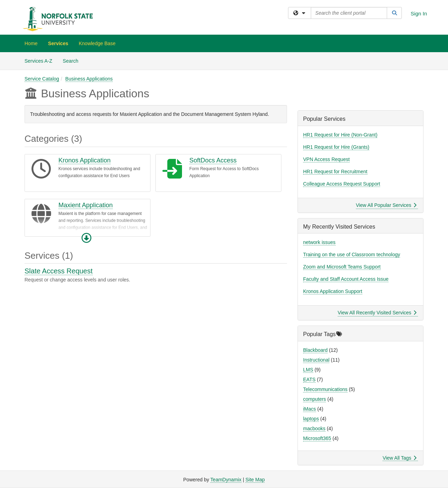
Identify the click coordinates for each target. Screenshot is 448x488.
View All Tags (400, 458)
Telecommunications (325, 389)
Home (31, 43)
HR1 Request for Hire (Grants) (336, 147)
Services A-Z (38, 61)
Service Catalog (42, 79)
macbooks (314, 428)
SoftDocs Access (213, 160)
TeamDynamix (226, 480)
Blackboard (315, 350)
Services (58, 43)
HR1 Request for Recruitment (335, 172)
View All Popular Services (386, 205)
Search (73, 60)
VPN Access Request (326, 159)
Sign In (419, 13)
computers (314, 399)
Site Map (255, 480)
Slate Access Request (59, 271)
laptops (311, 419)
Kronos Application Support (333, 291)
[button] (86, 238)
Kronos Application (85, 160)
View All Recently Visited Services (377, 313)
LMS (308, 370)
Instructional (316, 360)
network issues (319, 242)
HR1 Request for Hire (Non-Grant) (340, 135)
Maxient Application (86, 205)
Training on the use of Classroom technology (352, 255)
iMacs (310, 409)
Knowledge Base (97, 43)
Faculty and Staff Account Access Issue (346, 279)
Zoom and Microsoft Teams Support (342, 267)
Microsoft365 (317, 438)
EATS (309, 379)
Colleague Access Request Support (342, 184)
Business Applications (89, 79)
